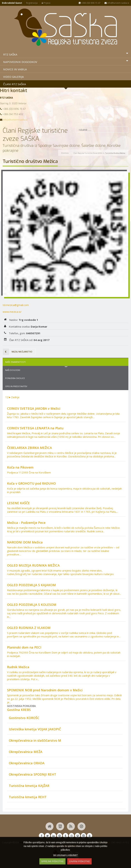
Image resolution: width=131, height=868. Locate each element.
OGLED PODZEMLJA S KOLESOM (32, 605)
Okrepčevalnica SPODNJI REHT (32, 774)
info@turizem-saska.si (117, 3)
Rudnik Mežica (18, 667)
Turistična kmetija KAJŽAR (29, 786)
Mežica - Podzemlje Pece (26, 523)
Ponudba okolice (15, 378)
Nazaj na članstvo (17, 352)
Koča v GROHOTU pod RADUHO (31, 483)
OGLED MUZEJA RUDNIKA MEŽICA (33, 565)
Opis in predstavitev (16, 386)
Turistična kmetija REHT (28, 797)
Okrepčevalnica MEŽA (26, 752)
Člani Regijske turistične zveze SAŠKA (88, 153)
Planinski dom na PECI (24, 647)
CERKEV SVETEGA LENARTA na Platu (35, 428)
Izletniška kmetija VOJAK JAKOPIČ (35, 729)
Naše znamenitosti (15, 362)
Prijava (46, 3)
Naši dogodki (13, 370)
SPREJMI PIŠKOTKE (52, 861)
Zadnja (15, 397)
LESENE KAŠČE (18, 503)
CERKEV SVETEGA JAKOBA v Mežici (34, 408)
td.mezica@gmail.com (16, 305)
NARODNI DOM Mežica (25, 542)
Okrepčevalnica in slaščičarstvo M (35, 740)
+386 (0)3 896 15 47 (90, 3)
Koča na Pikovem (20, 467)
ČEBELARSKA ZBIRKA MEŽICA (29, 448)
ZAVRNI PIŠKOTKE (79, 861)
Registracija (32, 3)
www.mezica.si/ (12, 312)
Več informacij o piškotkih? (65, 855)
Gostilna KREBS (19, 710)
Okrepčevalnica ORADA (27, 763)
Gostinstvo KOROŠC (24, 718)
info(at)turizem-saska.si (15, 120)
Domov (65, 153)
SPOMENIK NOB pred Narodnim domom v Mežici (45, 690)
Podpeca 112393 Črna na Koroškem (29, 472)
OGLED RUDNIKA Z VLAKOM (29, 628)
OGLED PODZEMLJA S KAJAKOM (31, 585)
